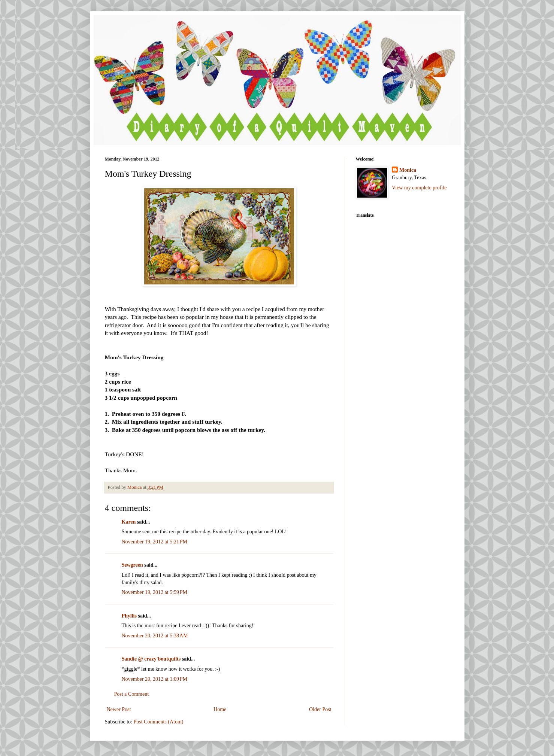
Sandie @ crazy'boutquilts (151, 659)
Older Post (320, 709)
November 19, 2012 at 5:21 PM (155, 542)
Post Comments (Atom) (159, 722)
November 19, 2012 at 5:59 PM (155, 592)
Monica (408, 170)
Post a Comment (132, 694)
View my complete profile (419, 188)
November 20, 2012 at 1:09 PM (155, 679)
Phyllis (129, 616)
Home (220, 709)
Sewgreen (132, 565)
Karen (129, 522)
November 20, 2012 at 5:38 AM (155, 636)
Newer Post (119, 709)
